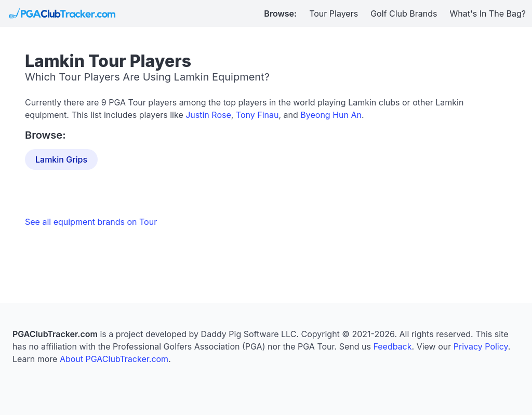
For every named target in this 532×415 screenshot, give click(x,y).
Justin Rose (208, 115)
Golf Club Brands (404, 14)
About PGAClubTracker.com (114, 359)
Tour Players (334, 14)
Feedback (392, 346)
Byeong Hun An (331, 115)
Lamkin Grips (61, 159)
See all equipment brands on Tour (91, 222)
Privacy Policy (481, 346)
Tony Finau (257, 115)
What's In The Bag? (488, 14)
